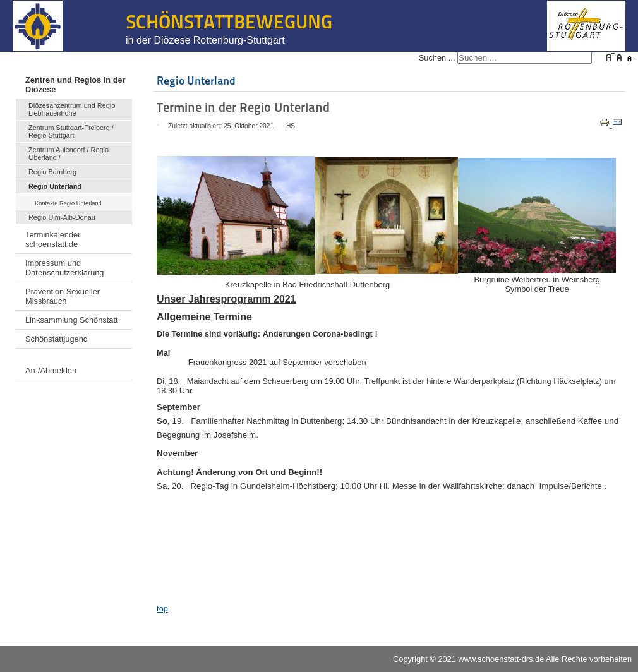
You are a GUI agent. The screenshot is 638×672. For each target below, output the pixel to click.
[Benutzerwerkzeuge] (158, 125)
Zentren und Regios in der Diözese (75, 85)
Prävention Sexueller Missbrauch (63, 296)
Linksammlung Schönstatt (72, 320)
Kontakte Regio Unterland (68, 203)
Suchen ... (437, 58)
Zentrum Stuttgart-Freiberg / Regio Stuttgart (71, 131)
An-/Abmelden (51, 370)
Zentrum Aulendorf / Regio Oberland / (69, 153)
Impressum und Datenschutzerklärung (64, 268)
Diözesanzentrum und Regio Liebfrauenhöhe (72, 109)
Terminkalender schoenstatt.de (53, 239)
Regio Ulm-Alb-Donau (62, 217)
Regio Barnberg (52, 172)
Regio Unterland (55, 186)
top (162, 609)
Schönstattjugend (57, 339)
